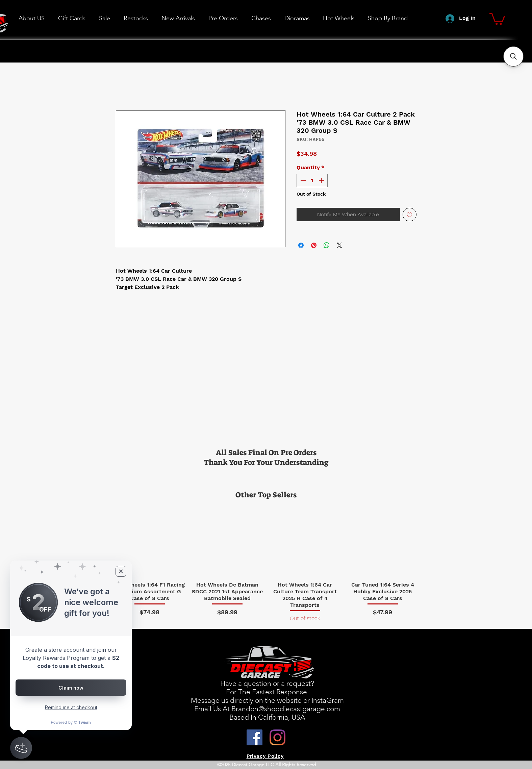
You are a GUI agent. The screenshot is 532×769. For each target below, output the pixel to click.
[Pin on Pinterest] (314, 245)
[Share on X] (339, 245)
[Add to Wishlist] (410, 215)
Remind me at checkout (71, 707)
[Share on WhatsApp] (327, 245)
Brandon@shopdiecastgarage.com (286, 709)
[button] (339, 18)
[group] (266, 564)
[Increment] (322, 180)
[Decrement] (302, 180)
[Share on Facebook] (301, 245)
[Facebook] (255, 737)
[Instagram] (277, 737)
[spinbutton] (312, 180)
